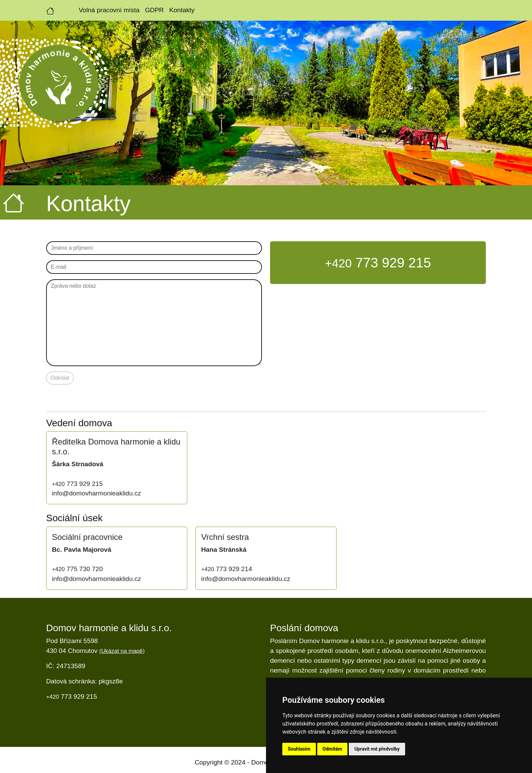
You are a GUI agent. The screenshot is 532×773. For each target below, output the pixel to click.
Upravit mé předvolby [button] (377, 749)
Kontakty (182, 10)
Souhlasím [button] (299, 749)
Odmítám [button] (332, 749)
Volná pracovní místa (109, 10)
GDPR (154, 10)
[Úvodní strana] (50, 10)
